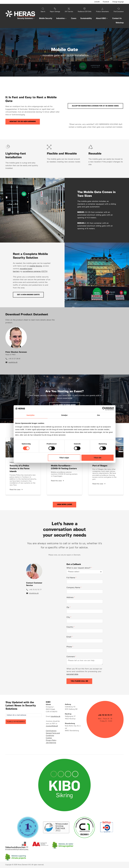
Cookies (49, 738)
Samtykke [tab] (31, 415)
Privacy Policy (51, 740)
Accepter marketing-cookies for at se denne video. (95, 106)
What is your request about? (79, 568)
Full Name (71, 578)
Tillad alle (98, 458)
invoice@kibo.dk (52, 726)
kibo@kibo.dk (34, 593)
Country (70, 627)
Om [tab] (98, 415)
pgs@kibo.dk (13, 362)
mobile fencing (36, 266)
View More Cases (64, 504)
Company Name (74, 588)
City (69, 617)
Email (69, 637)
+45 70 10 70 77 (35, 590)
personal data (72, 674)
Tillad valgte (64, 458)
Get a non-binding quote (28, 295)
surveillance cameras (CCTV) (35, 271)
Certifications (51, 731)
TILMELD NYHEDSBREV (16, 722)
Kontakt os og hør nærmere (23, 122)
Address (71, 597)
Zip (68, 607)
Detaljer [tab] (65, 415)
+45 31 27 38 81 (14, 359)
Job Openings (51, 743)
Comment (71, 657)
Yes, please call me (79, 681)
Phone (70, 647)
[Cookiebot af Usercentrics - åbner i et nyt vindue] (104, 409)
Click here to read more (65, 405)
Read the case (15, 490)
